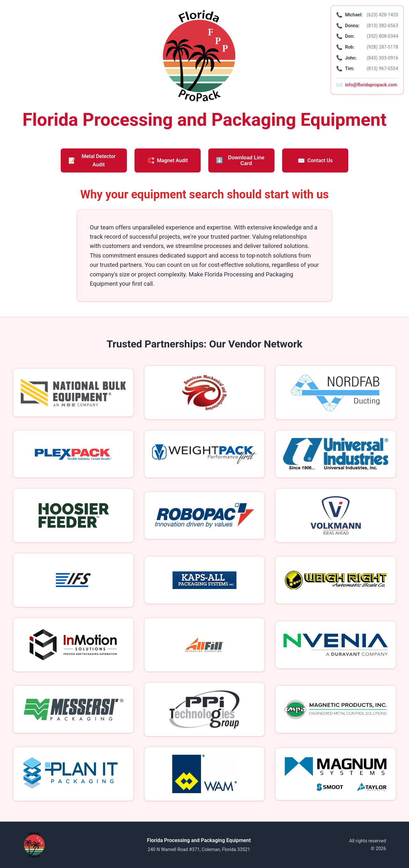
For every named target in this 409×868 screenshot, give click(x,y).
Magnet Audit (168, 161)
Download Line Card (240, 160)
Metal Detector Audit (92, 160)
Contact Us (315, 161)
